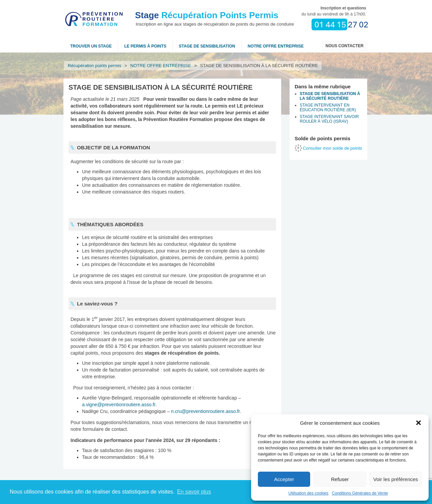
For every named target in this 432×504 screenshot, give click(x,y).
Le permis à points (145, 46)
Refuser (340, 479)
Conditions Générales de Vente (360, 493)
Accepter (284, 479)
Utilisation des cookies (309, 493)
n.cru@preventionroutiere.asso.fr (205, 411)
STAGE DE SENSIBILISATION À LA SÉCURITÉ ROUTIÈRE (330, 96)
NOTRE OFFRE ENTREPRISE (276, 46)
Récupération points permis (94, 66)
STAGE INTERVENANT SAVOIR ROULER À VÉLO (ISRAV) (329, 119)
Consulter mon (332, 148)
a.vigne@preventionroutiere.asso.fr (119, 405)
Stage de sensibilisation (207, 46)
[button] (418, 423)
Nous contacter (345, 46)
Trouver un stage (91, 46)
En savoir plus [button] (194, 492)
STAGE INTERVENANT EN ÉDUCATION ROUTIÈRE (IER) (328, 108)
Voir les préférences (396, 479)
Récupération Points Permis (207, 15)
